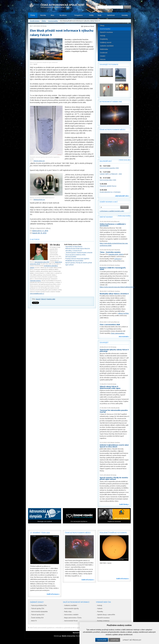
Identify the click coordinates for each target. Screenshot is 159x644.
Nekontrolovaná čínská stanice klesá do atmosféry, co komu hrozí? (78, 250)
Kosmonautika (53, 21)
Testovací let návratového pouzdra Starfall (114, 411)
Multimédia (104, 49)
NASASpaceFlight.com (39, 200)
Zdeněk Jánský (115, 408)
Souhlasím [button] (102, 640)
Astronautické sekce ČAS (42, 262)
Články (33, 15)
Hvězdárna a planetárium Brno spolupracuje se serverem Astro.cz (78, 628)
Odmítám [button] (114, 640)
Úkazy (102, 25)
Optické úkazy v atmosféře (106, 615)
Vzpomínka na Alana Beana (74, 247)
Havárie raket (51, 299)
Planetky (100, 611)
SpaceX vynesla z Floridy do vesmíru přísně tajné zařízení (114, 478)
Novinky (43, 15)
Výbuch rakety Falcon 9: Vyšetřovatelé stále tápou (110, 387)
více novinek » (124, 337)
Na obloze (63, 15)
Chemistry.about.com (39, 161)
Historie (103, 59)
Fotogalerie (78, 15)
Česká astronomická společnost (44, 628)
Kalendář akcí (106, 161)
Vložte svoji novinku (124, 216)
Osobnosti (104, 53)
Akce (52, 15)
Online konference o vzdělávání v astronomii (113, 225)
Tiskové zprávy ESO (38, 615)
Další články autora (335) (73, 244)
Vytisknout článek (89, 26)
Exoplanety (104, 39)
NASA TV (34, 621)
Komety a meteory (103, 621)
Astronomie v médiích (71, 615)
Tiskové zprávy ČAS (38, 608)
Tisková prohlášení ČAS (39, 605)
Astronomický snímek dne (111, 102)
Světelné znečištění (107, 46)
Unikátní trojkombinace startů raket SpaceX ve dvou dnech (114, 446)
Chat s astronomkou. (118, 333)
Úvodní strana (35, 21)
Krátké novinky (106, 217)
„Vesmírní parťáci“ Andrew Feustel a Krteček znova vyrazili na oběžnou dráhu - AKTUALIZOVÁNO (79, 255)
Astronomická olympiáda (39, 611)
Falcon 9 (44, 299)
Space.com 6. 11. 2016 (40, 231)
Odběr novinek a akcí (109, 202)
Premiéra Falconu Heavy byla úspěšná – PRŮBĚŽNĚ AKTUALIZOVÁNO (78, 260)
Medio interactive (69, 636)
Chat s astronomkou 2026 (110, 325)
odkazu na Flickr (123, 313)
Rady (100, 15)
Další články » (124, 504)
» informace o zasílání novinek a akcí (112, 211)
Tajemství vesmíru (35, 281)
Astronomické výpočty (71, 608)
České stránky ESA (37, 618)
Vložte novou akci (125, 160)
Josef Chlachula (115, 250)
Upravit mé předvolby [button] (132, 640)
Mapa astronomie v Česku (73, 618)
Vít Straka (44, 26)
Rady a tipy (68, 611)
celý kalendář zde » (122, 196)
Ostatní (103, 56)
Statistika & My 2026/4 (116, 254)
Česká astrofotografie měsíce (113, 130)
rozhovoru (118, 259)
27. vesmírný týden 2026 (40, 533)
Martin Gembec (115, 265)
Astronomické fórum (71, 621)
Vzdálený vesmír (106, 42)
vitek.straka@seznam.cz (37, 293)
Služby (91, 15)
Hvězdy (103, 36)
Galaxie (100, 608)
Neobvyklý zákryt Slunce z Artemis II (114, 294)
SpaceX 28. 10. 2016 (39, 233)
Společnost (111, 15)
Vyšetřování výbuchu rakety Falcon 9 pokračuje (114, 350)
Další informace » (53, 594)
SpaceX (35, 64)
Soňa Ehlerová (115, 222)
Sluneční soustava (106, 32)
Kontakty (125, 15)
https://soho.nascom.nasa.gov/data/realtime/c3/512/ (117, 287)
